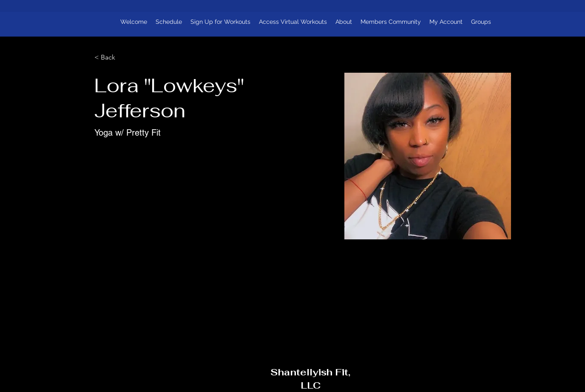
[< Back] (111, 58)
